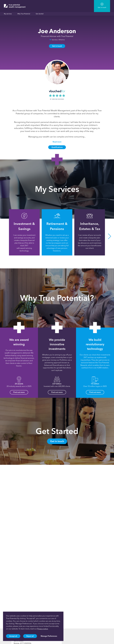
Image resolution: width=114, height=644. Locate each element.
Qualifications (57, 147)
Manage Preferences (49, 636)
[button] (110, 236)
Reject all (30, 636)
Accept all (13, 636)
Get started (40, 14)
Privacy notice (43, 629)
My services (8, 14)
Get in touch (57, 46)
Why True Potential (24, 14)
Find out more (19, 392)
